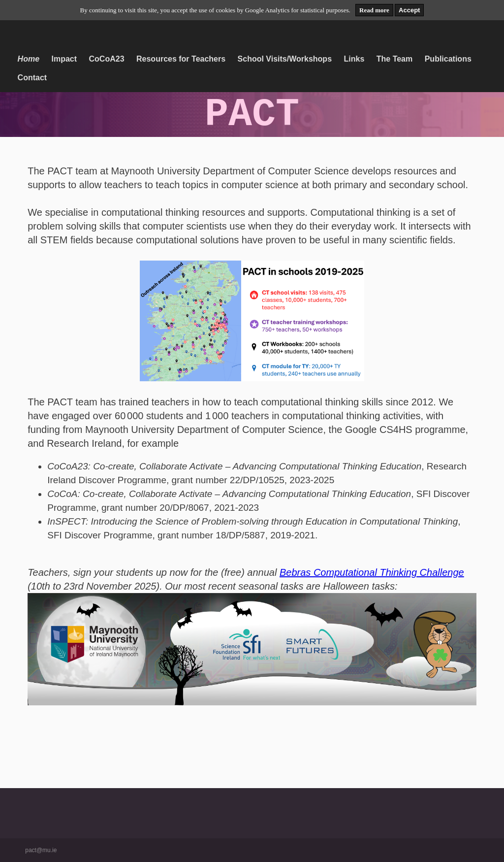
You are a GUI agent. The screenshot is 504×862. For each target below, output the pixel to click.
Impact (64, 59)
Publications (448, 59)
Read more (374, 10)
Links (354, 59)
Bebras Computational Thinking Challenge (372, 572)
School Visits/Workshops (285, 59)
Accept (409, 10)
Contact (32, 78)
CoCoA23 (107, 59)
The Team (395, 59)
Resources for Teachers (181, 59)
